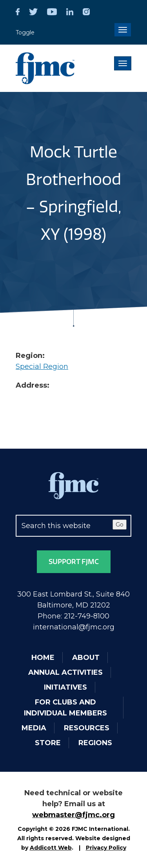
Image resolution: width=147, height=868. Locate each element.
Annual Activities (65, 672)
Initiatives (65, 687)
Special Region (42, 367)
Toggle (25, 32)
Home (43, 658)
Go (120, 525)
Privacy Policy (106, 848)
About (86, 658)
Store (48, 743)
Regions (95, 743)
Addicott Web (51, 848)
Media (34, 728)
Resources (87, 728)
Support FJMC (74, 562)
